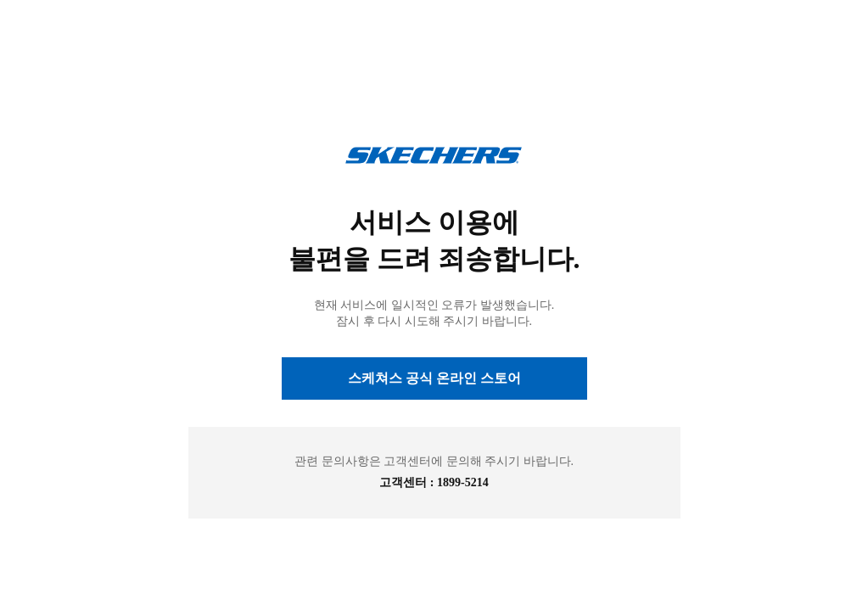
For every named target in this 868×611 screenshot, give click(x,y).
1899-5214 (463, 482)
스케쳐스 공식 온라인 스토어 (434, 378)
